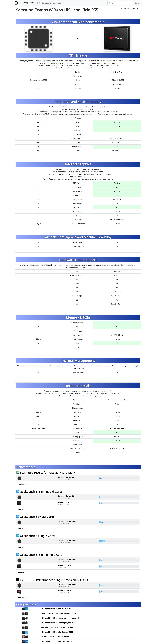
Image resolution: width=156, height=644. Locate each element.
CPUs (38, 3)
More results (23, 484)
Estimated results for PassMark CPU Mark (48, 473)
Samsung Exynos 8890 (67, 477)
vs (57, 609)
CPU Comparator (24, 3)
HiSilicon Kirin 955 (65, 502)
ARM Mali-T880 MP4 (83, 174)
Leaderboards (58, 3)
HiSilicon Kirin (100, 68)
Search (137, 3)
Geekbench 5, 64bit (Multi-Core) (41, 492)
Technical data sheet (39, 428)
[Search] (120, 3)
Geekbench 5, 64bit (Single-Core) (42, 555)
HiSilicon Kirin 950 (117, 84)
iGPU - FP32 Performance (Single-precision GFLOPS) (54, 580)
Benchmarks (47, 3)
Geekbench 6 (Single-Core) (37, 536)
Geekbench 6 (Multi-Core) (37, 517)
